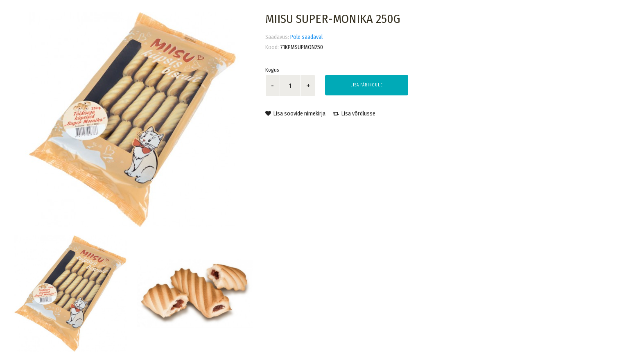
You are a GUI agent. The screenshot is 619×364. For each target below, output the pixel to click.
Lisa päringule (367, 85)
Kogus (272, 70)
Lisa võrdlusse (354, 114)
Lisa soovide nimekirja (295, 114)
